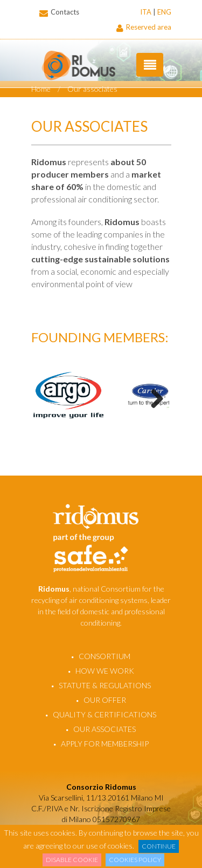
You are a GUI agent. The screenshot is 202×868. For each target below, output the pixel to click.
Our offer (105, 700)
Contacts (55, 12)
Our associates (92, 89)
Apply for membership (105, 744)
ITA (146, 12)
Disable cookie (72, 860)
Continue (159, 846)
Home (41, 89)
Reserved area (144, 27)
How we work (105, 671)
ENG (164, 12)
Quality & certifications (105, 714)
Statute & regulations (105, 685)
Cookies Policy (135, 860)
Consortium (105, 656)
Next (153, 398)
